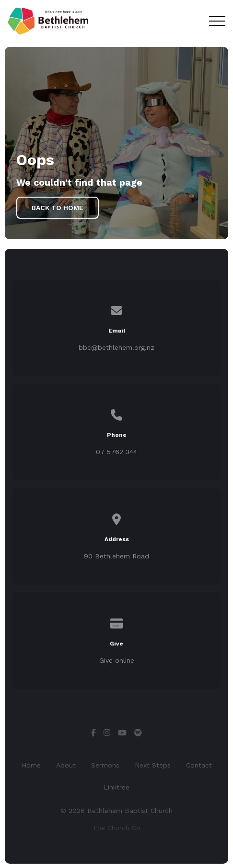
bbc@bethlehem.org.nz (116, 347)
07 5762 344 (116, 452)
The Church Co (116, 828)
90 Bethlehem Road (116, 556)
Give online (117, 660)
